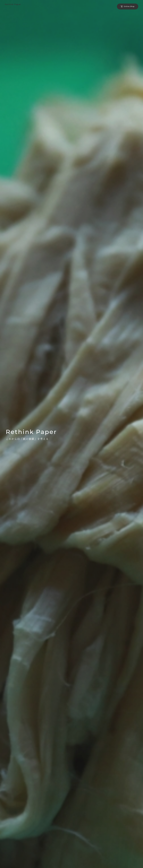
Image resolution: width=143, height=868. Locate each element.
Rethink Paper (13, 4)
